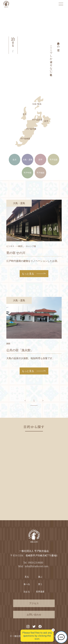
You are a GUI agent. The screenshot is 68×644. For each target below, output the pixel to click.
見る (27, 577)
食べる (27, 584)
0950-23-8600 (36, 563)
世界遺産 (40, 592)
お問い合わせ (34, 615)
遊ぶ (40, 577)
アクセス (34, 603)
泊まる (27, 592)
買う (40, 584)
